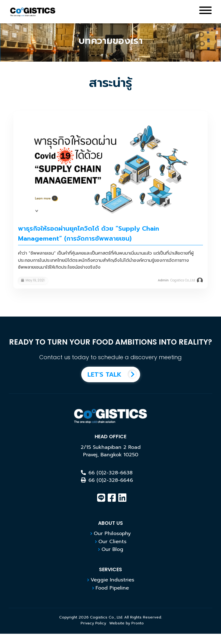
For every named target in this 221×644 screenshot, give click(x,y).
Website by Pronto (127, 623)
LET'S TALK (114, 374)
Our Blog (112, 549)
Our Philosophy (112, 534)
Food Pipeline (112, 588)
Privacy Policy (93, 623)
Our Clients (112, 542)
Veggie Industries (112, 580)
